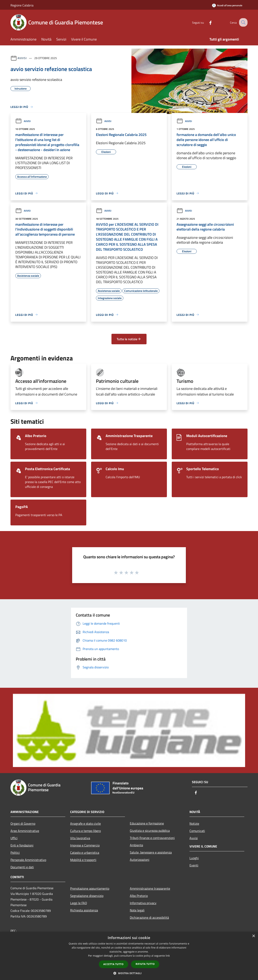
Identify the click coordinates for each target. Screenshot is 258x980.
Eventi (194, 865)
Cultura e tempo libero (85, 831)
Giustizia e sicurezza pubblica (150, 831)
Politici (15, 853)
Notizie (194, 823)
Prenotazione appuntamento (90, 888)
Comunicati (197, 831)
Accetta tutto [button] (113, 964)
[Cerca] (243, 22)
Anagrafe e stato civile (85, 823)
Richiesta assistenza (84, 910)
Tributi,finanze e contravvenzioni (152, 838)
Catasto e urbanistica (85, 853)
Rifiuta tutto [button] (145, 964)
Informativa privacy (143, 903)
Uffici (14, 838)
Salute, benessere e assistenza (151, 852)
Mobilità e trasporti (83, 860)
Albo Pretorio (139, 896)
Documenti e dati (22, 867)
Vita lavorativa (80, 838)
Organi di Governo (23, 823)
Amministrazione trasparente (150, 888)
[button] (129, 973)
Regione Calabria (22, 5)
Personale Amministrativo (28, 860)
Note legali (137, 910)
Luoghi (194, 858)
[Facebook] (207, 22)
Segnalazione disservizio (87, 896)
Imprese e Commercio (85, 845)
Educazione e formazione (147, 823)
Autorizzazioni (140, 860)
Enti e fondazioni (22, 845)
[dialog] (129, 956)
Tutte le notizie (129, 339)
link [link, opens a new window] (168, 956)
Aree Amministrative (25, 831)
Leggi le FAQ (79, 903)
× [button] (253, 936)
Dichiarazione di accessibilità (149, 917)
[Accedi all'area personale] (227, 5)
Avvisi (22, 58)
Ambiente (136, 845)
